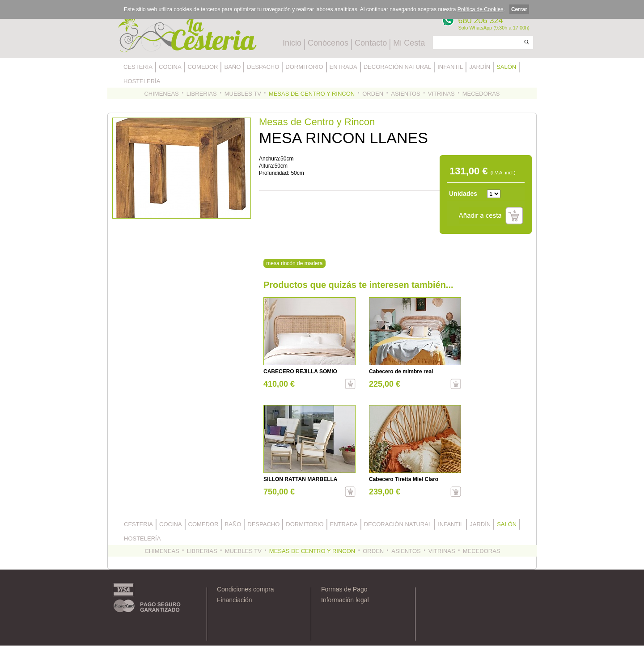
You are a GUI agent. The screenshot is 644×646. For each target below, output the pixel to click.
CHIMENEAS (161, 94)
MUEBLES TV (243, 94)
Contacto (371, 43)
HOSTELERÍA (142, 81)
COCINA (170, 67)
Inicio (292, 43)
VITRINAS (441, 94)
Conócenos (328, 43)
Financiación (235, 600)
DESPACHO (263, 67)
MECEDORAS (481, 94)
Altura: (267, 166)
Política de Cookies (481, 9)
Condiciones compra (246, 589)
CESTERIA (138, 67)
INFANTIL (450, 67)
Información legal (345, 600)
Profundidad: (275, 173)
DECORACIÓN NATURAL (397, 67)
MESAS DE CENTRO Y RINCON (312, 94)
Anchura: (270, 159)
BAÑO (232, 67)
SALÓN (506, 67)
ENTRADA (343, 67)
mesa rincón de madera (294, 263)
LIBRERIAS (202, 94)
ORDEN (373, 94)
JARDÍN (480, 67)
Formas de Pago (344, 589)
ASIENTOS (406, 94)
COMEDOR (203, 67)
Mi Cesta (409, 43)
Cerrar (519, 9)
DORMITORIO (304, 67)
